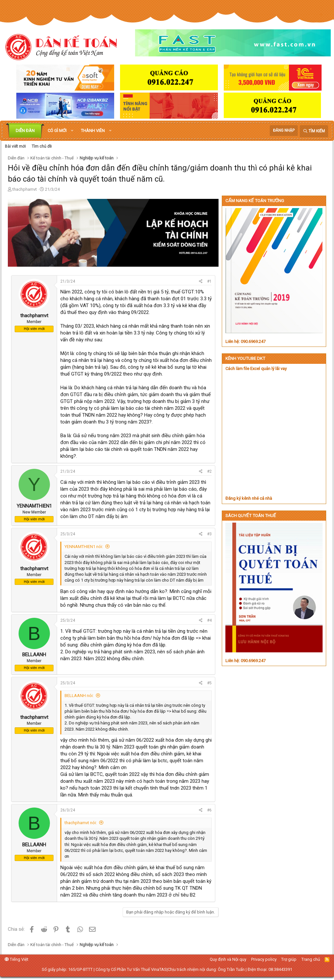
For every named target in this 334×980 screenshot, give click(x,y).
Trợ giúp (289, 959)
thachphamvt (25, 189)
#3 (209, 534)
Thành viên (93, 131)
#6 (209, 810)
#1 (209, 281)
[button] (72, 131)
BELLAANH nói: (79, 696)
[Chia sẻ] (201, 282)
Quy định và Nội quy (228, 959)
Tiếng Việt (16, 959)
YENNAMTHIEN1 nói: (84, 547)
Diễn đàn (25, 131)
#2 (209, 471)
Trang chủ (311, 959)
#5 (209, 683)
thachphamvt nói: (81, 823)
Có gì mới (57, 131)
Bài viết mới (15, 146)
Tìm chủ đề (42, 146)
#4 (209, 620)
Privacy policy (264, 959)
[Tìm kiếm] (314, 131)
